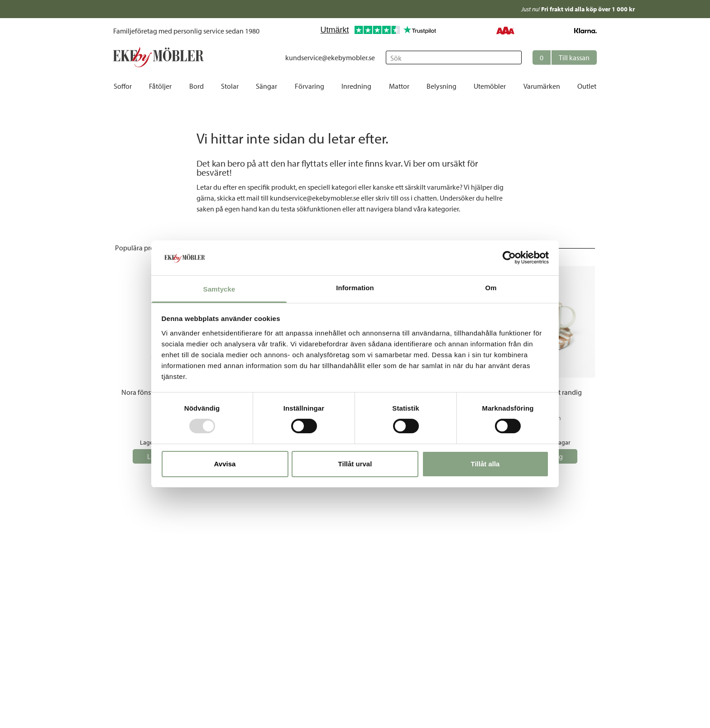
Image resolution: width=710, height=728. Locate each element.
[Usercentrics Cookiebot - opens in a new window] (509, 258)
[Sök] (454, 57)
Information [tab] (355, 288)
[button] (565, 57)
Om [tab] (491, 288)
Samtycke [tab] (219, 289)
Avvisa (225, 464)
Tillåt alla (485, 464)
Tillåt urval (355, 464)
